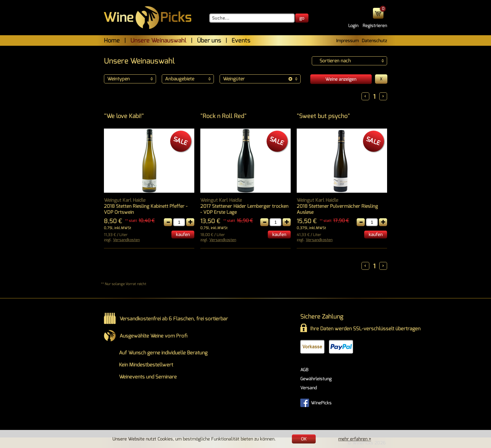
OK (304, 439)
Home (112, 40)
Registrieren (375, 26)
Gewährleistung (316, 379)
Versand (309, 388)
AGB (304, 370)
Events (241, 40)
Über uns (209, 40)
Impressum (347, 41)
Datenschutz (374, 41)
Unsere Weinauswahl (158, 40)
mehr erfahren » (355, 439)
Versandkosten (126, 240)
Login (353, 26)
